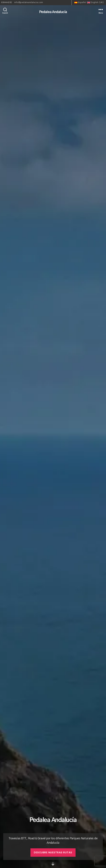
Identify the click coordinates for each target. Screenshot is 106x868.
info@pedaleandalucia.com (29, 2)
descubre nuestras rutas (53, 852)
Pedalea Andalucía (53, 12)
